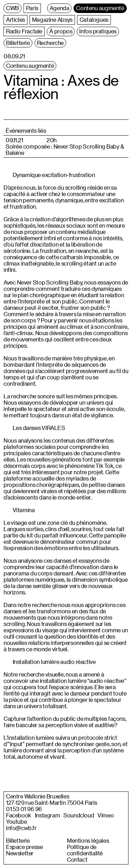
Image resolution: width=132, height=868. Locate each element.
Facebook (19, 815)
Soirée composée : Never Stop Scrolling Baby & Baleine (65, 150)
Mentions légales (88, 841)
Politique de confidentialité (85, 850)
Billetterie (18, 841)
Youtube (16, 822)
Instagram (47, 815)
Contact (77, 860)
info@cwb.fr (21, 828)
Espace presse (24, 847)
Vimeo (106, 815)
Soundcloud (79, 815)
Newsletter (20, 853)
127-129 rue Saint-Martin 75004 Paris (52, 803)
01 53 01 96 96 (24, 809)
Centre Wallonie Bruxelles (37, 796)
